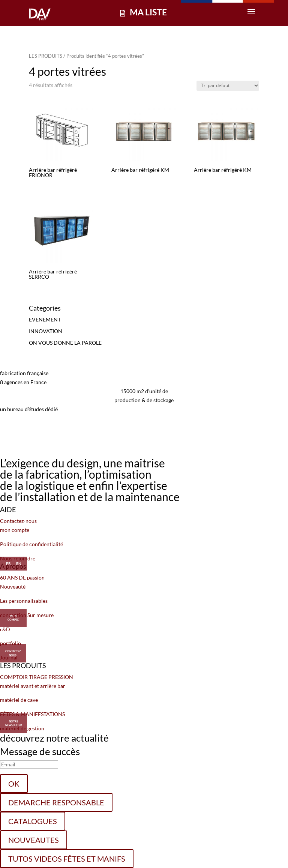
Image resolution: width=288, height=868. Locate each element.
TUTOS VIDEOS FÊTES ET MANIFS (67, 859)
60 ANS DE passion (22, 577)
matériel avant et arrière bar (33, 686)
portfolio (10, 643)
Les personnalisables (24, 601)
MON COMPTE (13, 616)
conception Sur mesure (27, 615)
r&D (5, 629)
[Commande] (228, 86)
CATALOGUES (33, 821)
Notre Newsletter (14, 723)
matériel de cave (19, 700)
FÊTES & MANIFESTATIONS (32, 714)
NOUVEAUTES (34, 840)
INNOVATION (46, 331)
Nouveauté (13, 586)
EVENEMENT (45, 319)
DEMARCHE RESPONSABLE (56, 802)
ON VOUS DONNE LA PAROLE (65, 343)
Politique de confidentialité (31, 544)
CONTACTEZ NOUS (13, 651)
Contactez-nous (18, 521)
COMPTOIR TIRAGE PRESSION (37, 677)
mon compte (15, 530)
